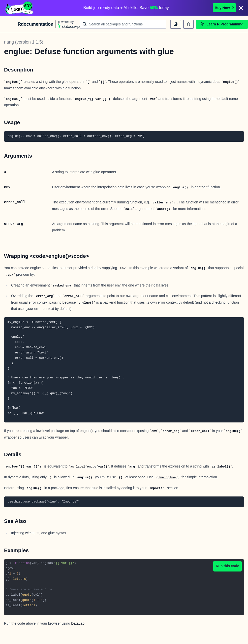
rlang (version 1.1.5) (24, 42)
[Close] (241, 8)
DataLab (78, 623)
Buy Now (224, 8)
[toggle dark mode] (176, 24)
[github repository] (189, 24)
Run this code (227, 566)
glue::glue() (168, 478)
